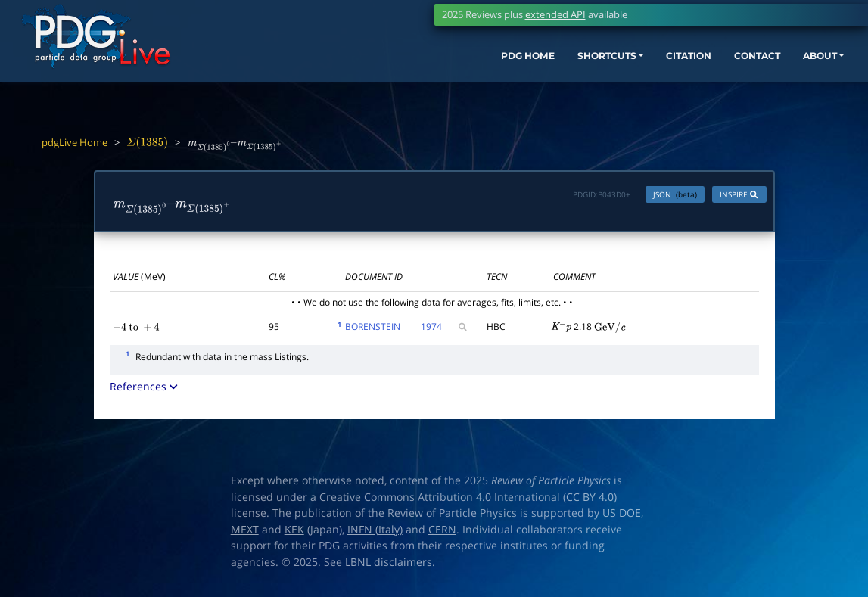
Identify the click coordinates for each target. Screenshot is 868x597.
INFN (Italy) (375, 533)
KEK (294, 533)
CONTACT (731, 66)
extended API (555, 15)
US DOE (622, 517)
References (145, 390)
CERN (442, 533)
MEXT (245, 533)
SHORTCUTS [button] (557, 66)
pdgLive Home (75, 142)
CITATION (653, 66)
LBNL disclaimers (389, 565)
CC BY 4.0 (590, 500)
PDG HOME (464, 66)
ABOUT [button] (804, 66)
